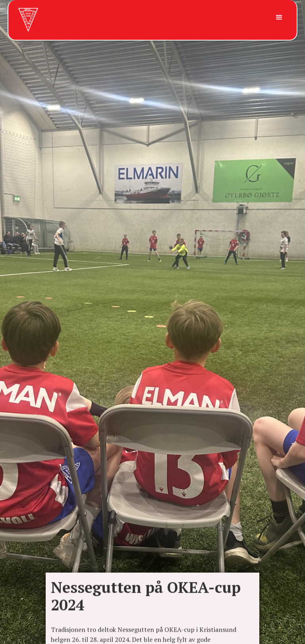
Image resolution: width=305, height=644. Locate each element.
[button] (278, 18)
